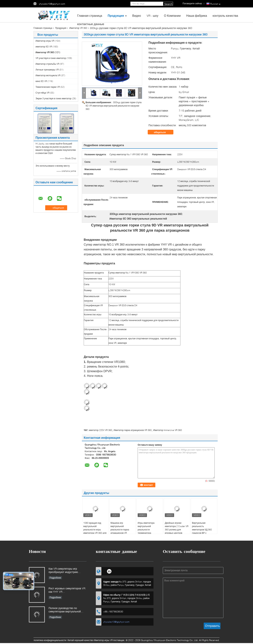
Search (168, 4)
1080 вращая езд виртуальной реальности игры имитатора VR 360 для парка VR (95, 530)
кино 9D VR (41, 81)
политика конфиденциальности (50, 640)
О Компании (172, 16)
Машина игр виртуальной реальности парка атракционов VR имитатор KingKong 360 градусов (121, 531)
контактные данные (91, 24)
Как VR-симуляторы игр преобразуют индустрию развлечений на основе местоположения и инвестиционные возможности (67, 571)
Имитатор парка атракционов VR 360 (133, 430)
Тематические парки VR (48, 87)
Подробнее (55, 578)
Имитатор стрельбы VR (47, 64)
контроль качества (225, 16)
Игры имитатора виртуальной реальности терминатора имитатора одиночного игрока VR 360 (149, 531)
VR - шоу (153, 16)
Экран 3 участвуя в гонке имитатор (53, 98)
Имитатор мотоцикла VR (48, 75)
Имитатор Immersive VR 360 (168, 430)
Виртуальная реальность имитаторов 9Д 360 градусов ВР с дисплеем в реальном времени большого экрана (203, 533)
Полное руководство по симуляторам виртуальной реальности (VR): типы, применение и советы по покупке (65, 610)
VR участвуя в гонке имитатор (51, 58)
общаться (162, 132)
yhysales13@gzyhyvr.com (52, 4)
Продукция (116, 16)
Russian (215, 4)
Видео (137, 16)
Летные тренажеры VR (47, 70)
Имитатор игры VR (45, 41)
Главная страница (90, 16)
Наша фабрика (197, 16)
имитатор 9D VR (44, 47)
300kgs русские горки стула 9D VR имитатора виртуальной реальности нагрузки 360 (114, 106)
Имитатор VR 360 (78, 28)
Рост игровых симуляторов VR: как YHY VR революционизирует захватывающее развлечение (67, 590)
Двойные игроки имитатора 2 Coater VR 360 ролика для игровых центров (177, 528)
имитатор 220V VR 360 (100, 430)
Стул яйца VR (43, 93)
